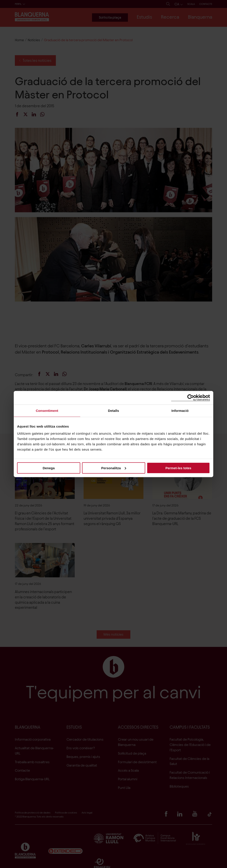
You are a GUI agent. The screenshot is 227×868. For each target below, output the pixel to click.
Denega (49, 468)
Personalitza (114, 468)
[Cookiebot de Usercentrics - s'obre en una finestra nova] (191, 398)
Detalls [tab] (113, 411)
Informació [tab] (180, 411)
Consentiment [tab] (47, 411)
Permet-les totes (178, 468)
